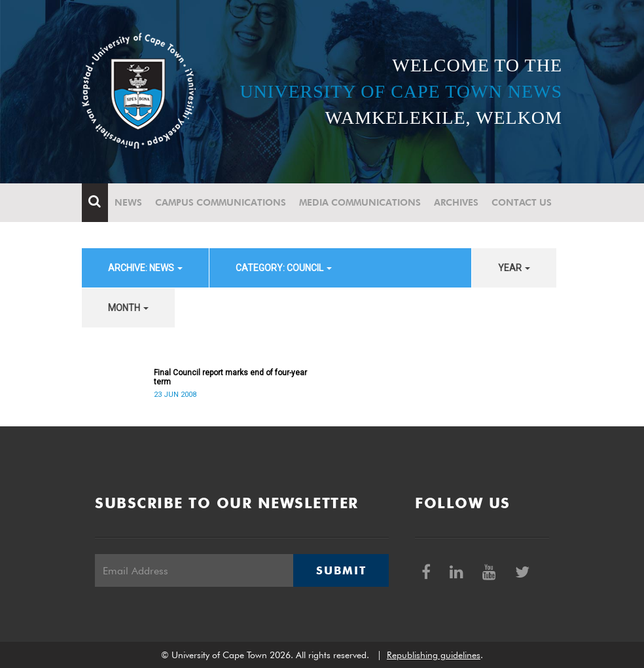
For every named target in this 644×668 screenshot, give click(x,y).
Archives (456, 202)
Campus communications (221, 202)
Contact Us (522, 202)
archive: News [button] (145, 268)
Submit (341, 570)
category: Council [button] (284, 268)
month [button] (128, 308)
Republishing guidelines (434, 655)
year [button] (514, 268)
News (128, 202)
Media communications (360, 202)
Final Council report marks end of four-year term (230, 377)
